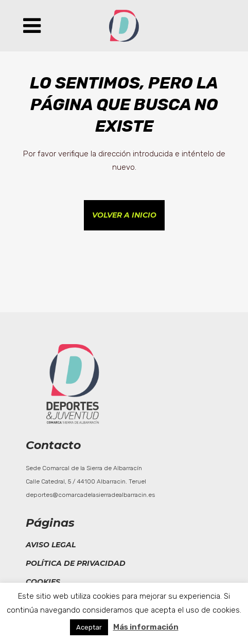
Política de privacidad (76, 563)
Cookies (43, 582)
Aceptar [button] (89, 627)
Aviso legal (51, 545)
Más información (146, 627)
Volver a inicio (124, 215)
